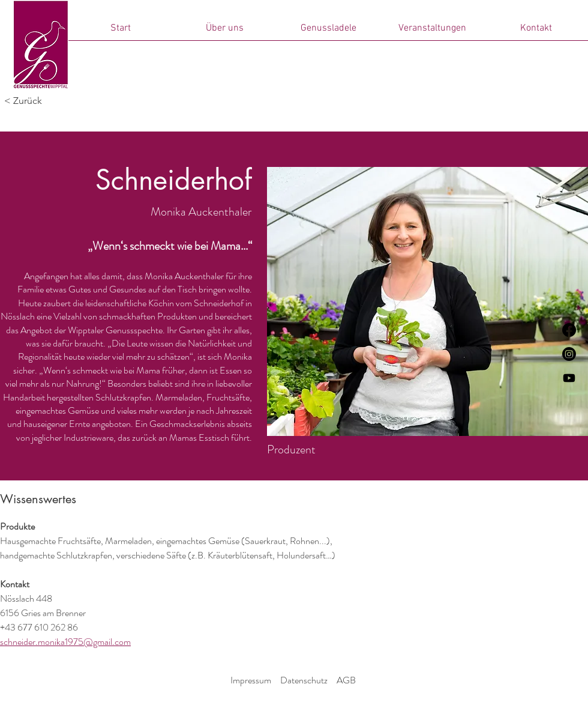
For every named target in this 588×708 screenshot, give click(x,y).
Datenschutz (304, 680)
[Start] (40, 45)
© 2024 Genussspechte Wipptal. (292, 696)
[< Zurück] (44, 101)
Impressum (251, 680)
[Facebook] (569, 330)
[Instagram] (569, 354)
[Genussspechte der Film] (569, 378)
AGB (346, 680)
